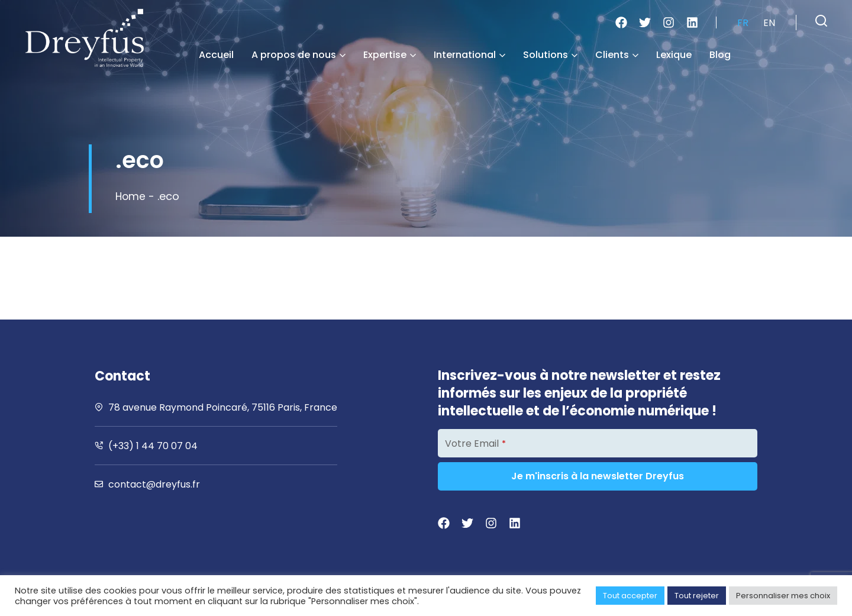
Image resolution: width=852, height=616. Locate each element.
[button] (821, 21)
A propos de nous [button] (298, 55)
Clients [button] (617, 55)
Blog (720, 55)
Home (131, 196)
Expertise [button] (390, 55)
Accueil (216, 55)
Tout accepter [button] (630, 596)
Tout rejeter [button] (697, 596)
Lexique (674, 55)
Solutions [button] (550, 55)
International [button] (469, 55)
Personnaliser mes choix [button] (783, 596)
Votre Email (475, 444)
